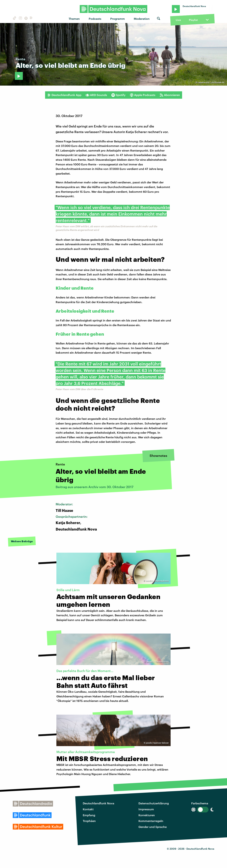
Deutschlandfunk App (64, 95)
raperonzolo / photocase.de (211, 82)
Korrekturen (147, 815)
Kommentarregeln (151, 821)
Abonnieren (170, 95)
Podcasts (95, 19)
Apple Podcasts (143, 95)
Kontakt (88, 809)
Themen (74, 19)
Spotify (118, 95)
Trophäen (89, 821)
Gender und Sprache (153, 827)
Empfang (89, 815)
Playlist (193, 20)
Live (178, 20)
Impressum (146, 809)
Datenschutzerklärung (154, 803)
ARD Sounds (96, 95)
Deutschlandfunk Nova (99, 803)
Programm (118, 19)
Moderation (142, 19)
